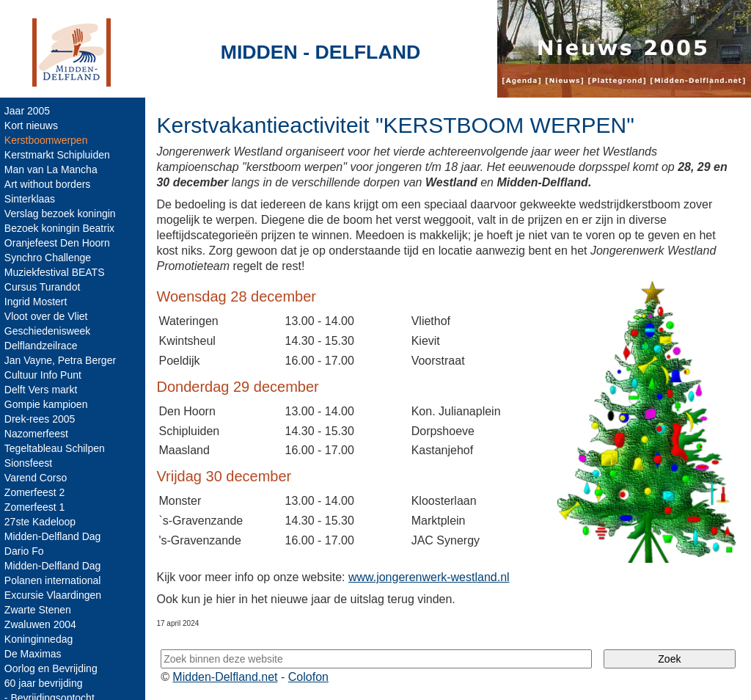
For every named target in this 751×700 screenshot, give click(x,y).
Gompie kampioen (48, 404)
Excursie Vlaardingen (54, 595)
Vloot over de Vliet (48, 316)
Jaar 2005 (29, 111)
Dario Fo (26, 551)
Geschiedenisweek (49, 331)
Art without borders (49, 184)
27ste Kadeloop (41, 522)
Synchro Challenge (49, 258)
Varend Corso (37, 478)
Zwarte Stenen (39, 610)
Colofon (310, 676)
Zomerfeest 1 (36, 507)
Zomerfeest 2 (36, 492)
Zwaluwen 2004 (42, 624)
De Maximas (34, 654)
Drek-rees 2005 (41, 419)
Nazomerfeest (38, 434)
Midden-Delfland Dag (54, 536)
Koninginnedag (40, 639)
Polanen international (54, 580)
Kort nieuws (33, 125)
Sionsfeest (30, 463)
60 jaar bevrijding (45, 683)
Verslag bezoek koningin (62, 214)
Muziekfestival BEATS (56, 272)
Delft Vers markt (43, 390)
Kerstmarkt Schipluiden (59, 155)
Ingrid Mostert (37, 302)
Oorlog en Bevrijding (52, 668)
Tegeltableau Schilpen (56, 448)
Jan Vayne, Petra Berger (62, 360)
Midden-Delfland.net (226, 676)
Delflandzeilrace (43, 346)
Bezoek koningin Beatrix (61, 228)
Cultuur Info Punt (44, 375)
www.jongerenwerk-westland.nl (431, 576)
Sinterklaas (31, 199)
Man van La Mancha (52, 169)
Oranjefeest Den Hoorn (59, 243)
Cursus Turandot (44, 287)
